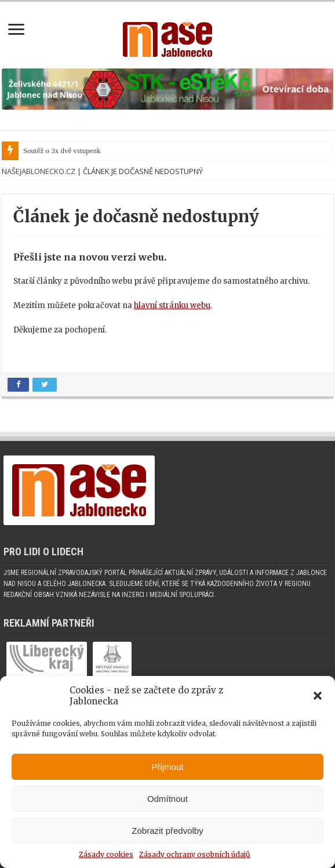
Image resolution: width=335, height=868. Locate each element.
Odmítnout (167, 799)
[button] (318, 696)
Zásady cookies (106, 854)
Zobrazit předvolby (167, 831)
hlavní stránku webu (172, 305)
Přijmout (167, 767)
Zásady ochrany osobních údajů (195, 854)
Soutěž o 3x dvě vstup (57, 151)
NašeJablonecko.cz (39, 171)
